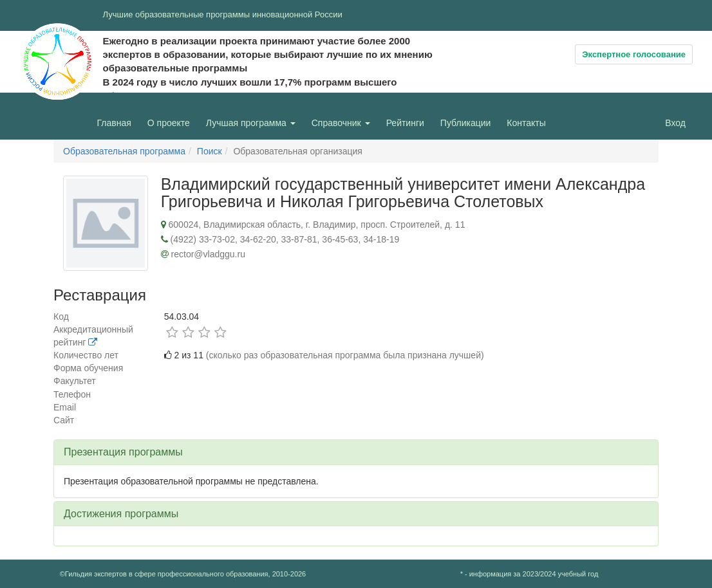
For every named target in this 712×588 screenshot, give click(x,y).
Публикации (465, 123)
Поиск (210, 151)
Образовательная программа (124, 151)
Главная (114, 123)
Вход (675, 123)
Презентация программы (123, 452)
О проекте (172, 122)
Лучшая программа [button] (251, 123)
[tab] (356, 452)
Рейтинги (405, 123)
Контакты (526, 123)
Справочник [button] (341, 123)
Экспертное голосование (634, 54)
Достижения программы (121, 514)
